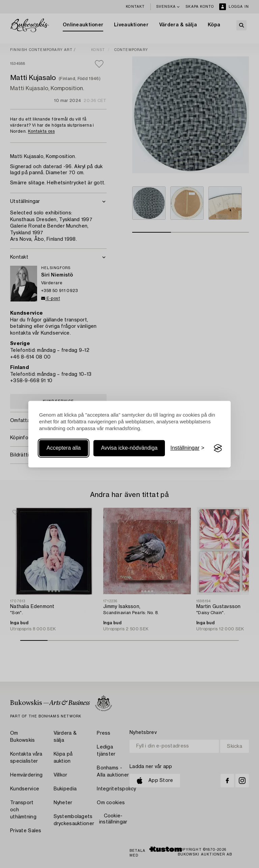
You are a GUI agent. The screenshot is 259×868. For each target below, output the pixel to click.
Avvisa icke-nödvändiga (129, 448)
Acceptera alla (64, 448)
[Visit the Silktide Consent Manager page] (218, 448)
